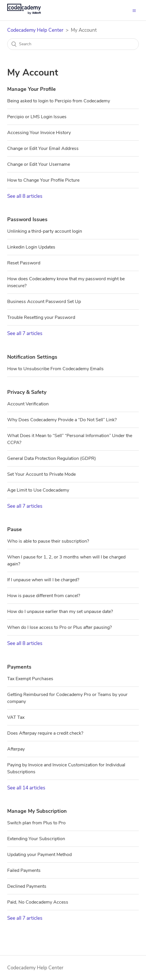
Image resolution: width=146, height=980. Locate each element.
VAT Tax (16, 717)
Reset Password (24, 263)
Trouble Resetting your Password (41, 317)
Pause (15, 529)
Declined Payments (27, 886)
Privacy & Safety (27, 392)
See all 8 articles (25, 196)
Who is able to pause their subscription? (48, 541)
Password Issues (27, 219)
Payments (19, 667)
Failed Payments (24, 870)
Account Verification (28, 404)
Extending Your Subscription (36, 839)
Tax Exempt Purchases (30, 679)
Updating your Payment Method (39, 855)
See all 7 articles (25, 333)
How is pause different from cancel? (44, 596)
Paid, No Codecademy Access (38, 902)
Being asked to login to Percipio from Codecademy (59, 101)
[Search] (73, 44)
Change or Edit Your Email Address (43, 148)
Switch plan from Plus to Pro (36, 823)
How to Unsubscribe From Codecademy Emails (55, 369)
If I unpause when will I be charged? (43, 580)
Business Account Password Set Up (44, 302)
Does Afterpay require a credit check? (45, 733)
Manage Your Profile (32, 89)
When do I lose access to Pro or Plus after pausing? (59, 627)
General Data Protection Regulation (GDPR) (52, 458)
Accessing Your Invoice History (39, 133)
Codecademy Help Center (35, 30)
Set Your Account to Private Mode (41, 474)
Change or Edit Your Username (39, 164)
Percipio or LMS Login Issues (37, 117)
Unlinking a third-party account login (45, 231)
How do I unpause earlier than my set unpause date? (60, 612)
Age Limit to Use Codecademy (38, 490)
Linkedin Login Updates (31, 247)
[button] (134, 10)
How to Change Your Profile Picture (43, 180)
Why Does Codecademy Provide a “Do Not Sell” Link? (62, 420)
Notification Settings (32, 357)
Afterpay (16, 749)
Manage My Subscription (37, 811)
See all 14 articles (26, 788)
